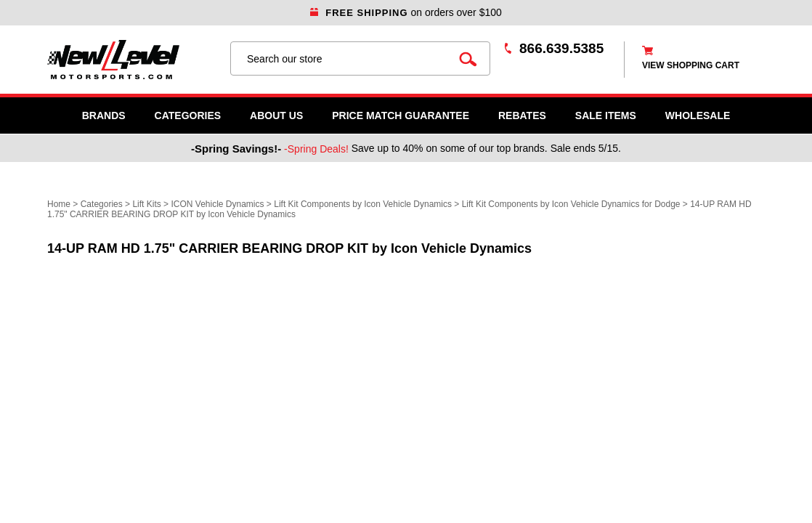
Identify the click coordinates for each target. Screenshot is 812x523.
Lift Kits (146, 204)
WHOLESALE (698, 115)
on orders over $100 (406, 12)
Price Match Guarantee (401, 115)
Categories (188, 115)
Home (59, 204)
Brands (104, 115)
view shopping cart (691, 65)
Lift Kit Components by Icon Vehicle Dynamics (363, 204)
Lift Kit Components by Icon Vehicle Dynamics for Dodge (571, 204)
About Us (276, 115)
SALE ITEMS (606, 115)
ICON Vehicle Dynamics (217, 204)
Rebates (522, 115)
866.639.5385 (561, 48)
